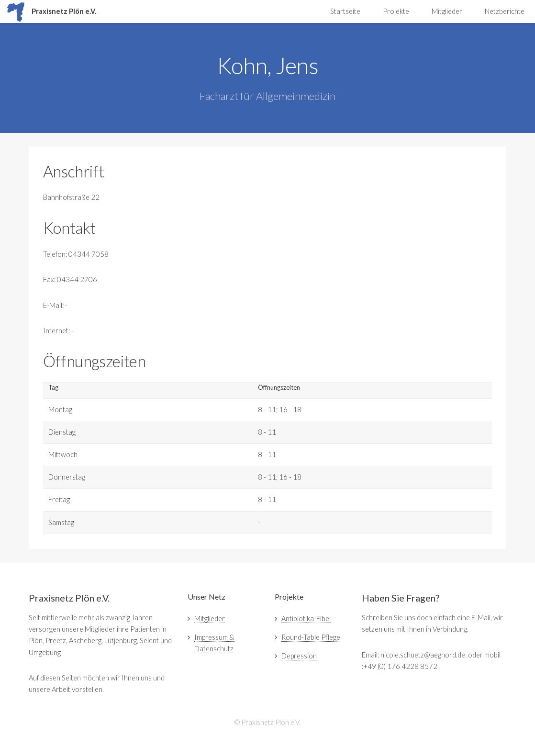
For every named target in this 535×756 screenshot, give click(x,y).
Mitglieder (447, 11)
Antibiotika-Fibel (306, 619)
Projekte (396, 11)
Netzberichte (505, 11)
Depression (299, 656)
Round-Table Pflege (311, 637)
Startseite (345, 11)
